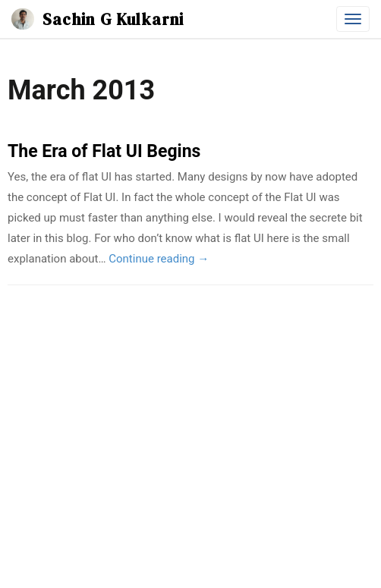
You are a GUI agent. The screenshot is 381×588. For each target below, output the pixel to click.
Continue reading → (159, 259)
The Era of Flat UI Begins (104, 151)
